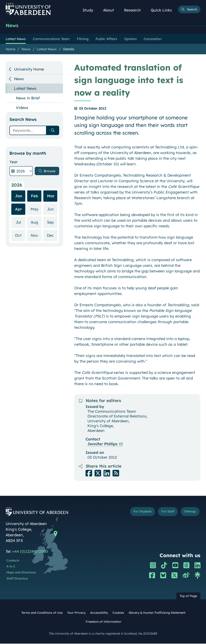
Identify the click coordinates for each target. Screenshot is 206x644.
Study (90, 10)
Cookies (118, 613)
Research (135, 10)
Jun (52, 221)
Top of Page (188, 596)
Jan (19, 208)
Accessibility (99, 613)
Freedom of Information (103, 622)
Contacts (13, 561)
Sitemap (189, 512)
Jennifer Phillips (102, 444)
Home (10, 49)
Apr (19, 221)
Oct (20, 247)
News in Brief (28, 98)
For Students (136, 512)
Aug (36, 234)
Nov (36, 247)
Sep (52, 234)
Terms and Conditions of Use (42, 613)
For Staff (164, 512)
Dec (52, 247)
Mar (51, 208)
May (36, 221)
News (13, 26)
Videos (22, 108)
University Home (29, 70)
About (111, 10)
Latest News (47, 49)
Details (69, 49)
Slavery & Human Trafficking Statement (157, 613)
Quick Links (164, 10)
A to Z (11, 567)
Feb (35, 208)
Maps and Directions (21, 573)
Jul (20, 234)
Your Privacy (76, 613)
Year (13, 162)
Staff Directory (17, 579)
